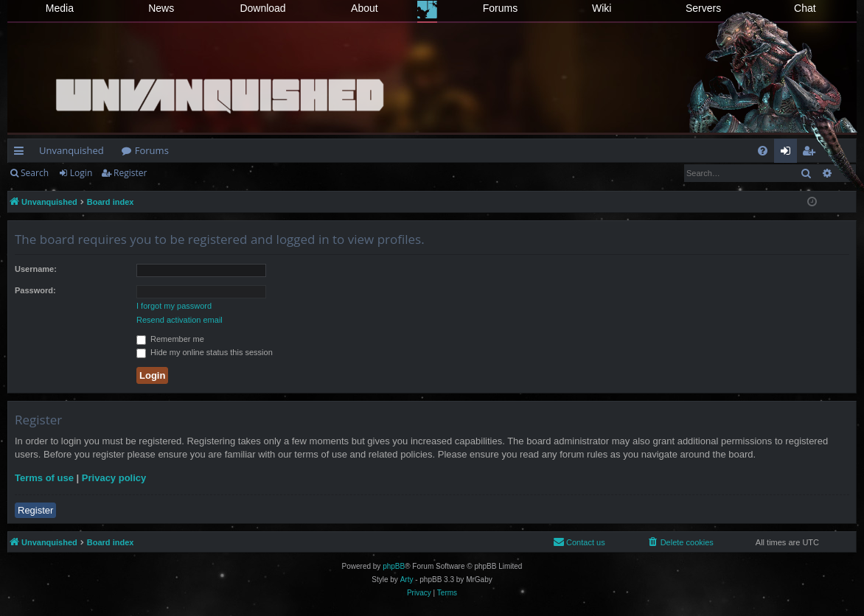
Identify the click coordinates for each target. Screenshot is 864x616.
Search (35, 173)
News (161, 8)
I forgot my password (174, 306)
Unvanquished (72, 150)
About (365, 8)
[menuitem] (763, 151)
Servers (703, 8)
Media (60, 8)
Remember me (170, 339)
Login (81, 173)
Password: (35, 290)
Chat (805, 8)
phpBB (394, 566)
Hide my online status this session (205, 352)
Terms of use (44, 478)
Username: (36, 269)
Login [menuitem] (788, 153)
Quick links (22, 153)
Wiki (602, 8)
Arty (407, 580)
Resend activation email (180, 320)
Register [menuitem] (812, 153)
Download (262, 8)
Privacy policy (114, 478)
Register (130, 173)
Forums (500, 8)
